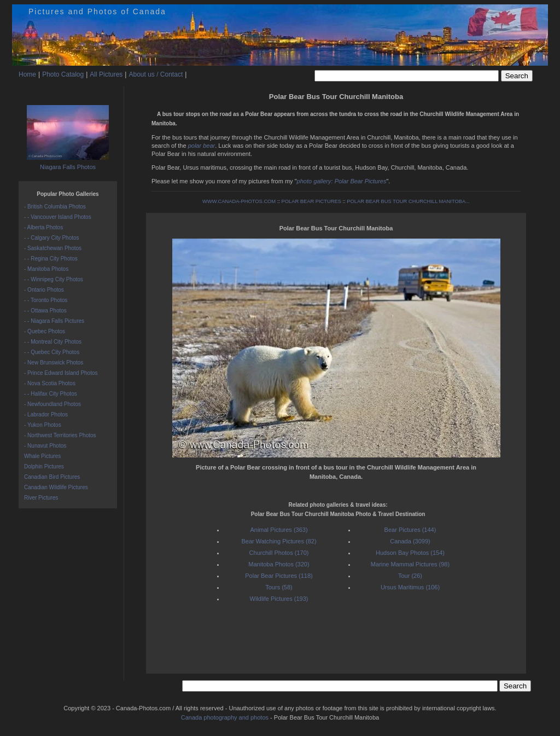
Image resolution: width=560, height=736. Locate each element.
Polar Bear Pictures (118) (279, 576)
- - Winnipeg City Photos (54, 279)
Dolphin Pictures (44, 466)
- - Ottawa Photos (45, 311)
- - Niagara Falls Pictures (54, 321)
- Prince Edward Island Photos (61, 373)
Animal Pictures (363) (279, 530)
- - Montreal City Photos (53, 342)
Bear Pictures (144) (410, 530)
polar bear (202, 146)
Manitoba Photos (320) (279, 564)
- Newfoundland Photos (52, 404)
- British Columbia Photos (55, 207)
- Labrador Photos (46, 415)
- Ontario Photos (44, 290)
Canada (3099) (410, 541)
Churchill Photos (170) (279, 553)
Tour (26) (410, 576)
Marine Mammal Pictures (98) (410, 564)
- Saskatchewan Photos (53, 248)
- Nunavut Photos (45, 446)
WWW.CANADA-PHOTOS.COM (239, 201)
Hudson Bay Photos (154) (410, 553)
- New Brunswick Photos (54, 363)
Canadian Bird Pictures (52, 477)
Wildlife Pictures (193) (279, 599)
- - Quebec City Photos (52, 352)
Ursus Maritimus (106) (410, 587)
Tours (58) (279, 587)
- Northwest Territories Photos (60, 435)
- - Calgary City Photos (52, 238)
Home (27, 74)
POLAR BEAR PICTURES (311, 201)
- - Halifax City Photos (51, 394)
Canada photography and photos (225, 717)
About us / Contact (156, 74)
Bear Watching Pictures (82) (279, 541)
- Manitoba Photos (46, 269)
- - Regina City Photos (51, 259)
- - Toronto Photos (46, 300)
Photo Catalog (63, 74)
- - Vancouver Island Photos (58, 217)
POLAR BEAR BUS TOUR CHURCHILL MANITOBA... (408, 201)
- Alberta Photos (43, 227)
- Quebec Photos (45, 331)
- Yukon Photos (43, 425)
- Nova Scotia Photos (50, 383)
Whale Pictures (42, 456)
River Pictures (41, 498)
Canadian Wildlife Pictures (56, 487)
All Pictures (106, 74)
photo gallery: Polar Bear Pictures (342, 181)
